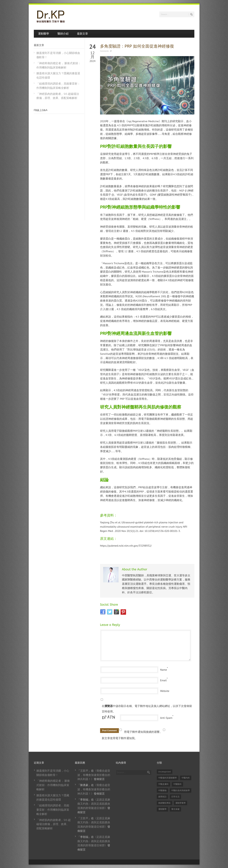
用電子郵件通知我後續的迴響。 (143, 732)
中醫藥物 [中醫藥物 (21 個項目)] (162, 790)
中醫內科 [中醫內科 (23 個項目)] (186, 778)
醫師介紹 (63, 34)
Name (164, 670)
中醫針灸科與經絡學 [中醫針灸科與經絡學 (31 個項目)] (181, 790)
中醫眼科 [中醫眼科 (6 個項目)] (177, 784)
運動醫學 (44, 34)
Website (165, 691)
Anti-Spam (166, 718)
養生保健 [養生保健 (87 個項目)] (175, 809)
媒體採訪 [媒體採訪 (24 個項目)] (162, 797)
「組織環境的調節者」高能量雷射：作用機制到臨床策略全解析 (53, 810)
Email (163, 680)
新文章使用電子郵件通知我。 (120, 738)
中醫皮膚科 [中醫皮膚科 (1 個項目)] (163, 784)
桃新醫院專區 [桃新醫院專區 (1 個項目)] (164, 803)
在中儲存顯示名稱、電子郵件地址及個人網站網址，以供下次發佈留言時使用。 (147, 709)
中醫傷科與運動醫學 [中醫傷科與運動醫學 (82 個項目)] (168, 778)
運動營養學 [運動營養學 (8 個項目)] (181, 803)
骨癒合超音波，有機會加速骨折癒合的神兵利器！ (94, 775)
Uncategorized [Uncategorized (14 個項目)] (165, 772)
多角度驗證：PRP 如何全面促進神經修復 (137, 46)
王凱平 (84, 771)
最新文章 (82, 34)
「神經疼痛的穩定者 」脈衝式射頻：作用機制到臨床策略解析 (53, 785)
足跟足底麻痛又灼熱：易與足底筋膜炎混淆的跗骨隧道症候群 (94, 804)
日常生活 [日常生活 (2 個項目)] (175, 797)
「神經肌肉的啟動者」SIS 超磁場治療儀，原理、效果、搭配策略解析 (54, 824)
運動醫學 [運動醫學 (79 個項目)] (162, 809)
